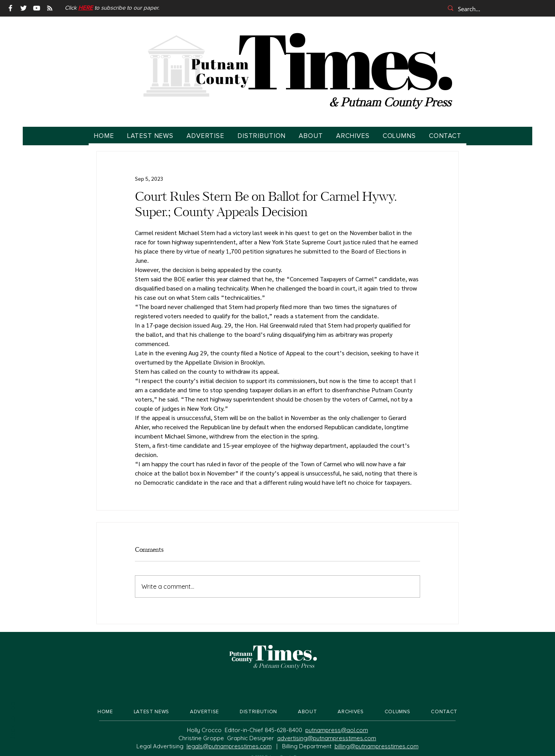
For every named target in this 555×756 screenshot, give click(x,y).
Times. (344, 60)
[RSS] (50, 8)
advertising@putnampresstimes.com (327, 738)
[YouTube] (37, 8)
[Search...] (495, 9)
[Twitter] (24, 8)
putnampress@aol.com (337, 730)
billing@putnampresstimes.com (377, 746)
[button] (86, 8)
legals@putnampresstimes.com (229, 746)
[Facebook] (10, 8)
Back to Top (12, 721)
